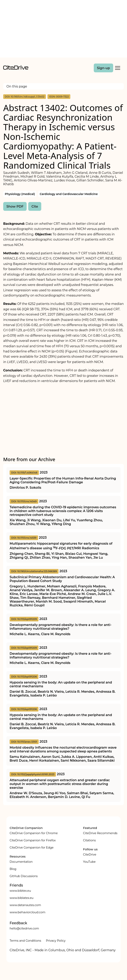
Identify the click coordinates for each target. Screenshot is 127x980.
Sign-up (103, 68)
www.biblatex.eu (22, 898)
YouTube (89, 862)
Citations (89, 840)
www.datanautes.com (25, 905)
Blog (13, 869)
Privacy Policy (56, 941)
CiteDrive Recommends (100, 833)
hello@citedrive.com (24, 928)
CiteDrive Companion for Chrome (34, 833)
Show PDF (15, 206)
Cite (35, 206)
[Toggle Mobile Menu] (118, 68)
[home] (16, 69)
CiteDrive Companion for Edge (32, 848)
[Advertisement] (63, 30)
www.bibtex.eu (20, 891)
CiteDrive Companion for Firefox (33, 840)
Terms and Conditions (25, 941)
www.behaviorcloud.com (28, 912)
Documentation (21, 862)
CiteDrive (90, 855)
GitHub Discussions (24, 876)
